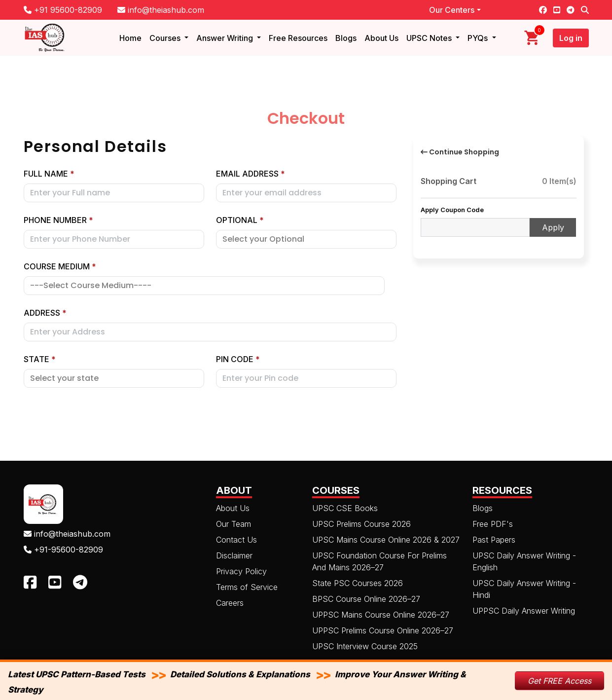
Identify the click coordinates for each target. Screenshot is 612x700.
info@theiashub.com (161, 10)
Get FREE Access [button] (559, 681)
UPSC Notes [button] (430, 38)
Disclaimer (234, 555)
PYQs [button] (479, 38)
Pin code (238, 359)
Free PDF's (493, 524)
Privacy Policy (241, 571)
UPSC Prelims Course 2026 (361, 524)
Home (130, 38)
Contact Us (236, 540)
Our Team (234, 524)
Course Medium (60, 266)
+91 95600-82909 (63, 10)
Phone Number (58, 220)
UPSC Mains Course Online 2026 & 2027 (386, 540)
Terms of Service (247, 587)
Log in (571, 38)
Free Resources (298, 38)
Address (45, 313)
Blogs (346, 38)
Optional (240, 220)
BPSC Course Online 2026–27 (366, 599)
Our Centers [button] (452, 10)
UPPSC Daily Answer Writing (524, 611)
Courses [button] (166, 38)
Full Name (49, 174)
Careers (230, 603)
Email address (251, 174)
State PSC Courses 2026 (358, 583)
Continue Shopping (460, 152)
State (40, 359)
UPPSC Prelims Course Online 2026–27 (383, 630)
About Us (381, 38)
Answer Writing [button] (226, 38)
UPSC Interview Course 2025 (365, 646)
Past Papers (494, 540)
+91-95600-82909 (63, 550)
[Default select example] (114, 378)
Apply (553, 227)
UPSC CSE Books (345, 508)
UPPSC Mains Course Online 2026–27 (381, 615)
